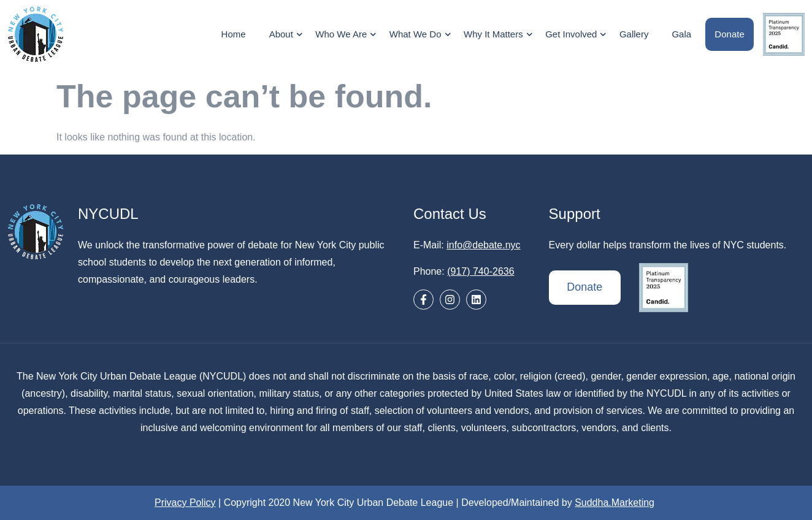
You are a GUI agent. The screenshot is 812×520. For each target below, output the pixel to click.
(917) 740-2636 (481, 271)
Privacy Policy (185, 503)
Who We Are (348, 35)
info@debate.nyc (483, 245)
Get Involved (578, 35)
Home (234, 34)
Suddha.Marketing (615, 503)
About (288, 35)
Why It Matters (500, 35)
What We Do (422, 35)
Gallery (634, 34)
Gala (682, 34)
